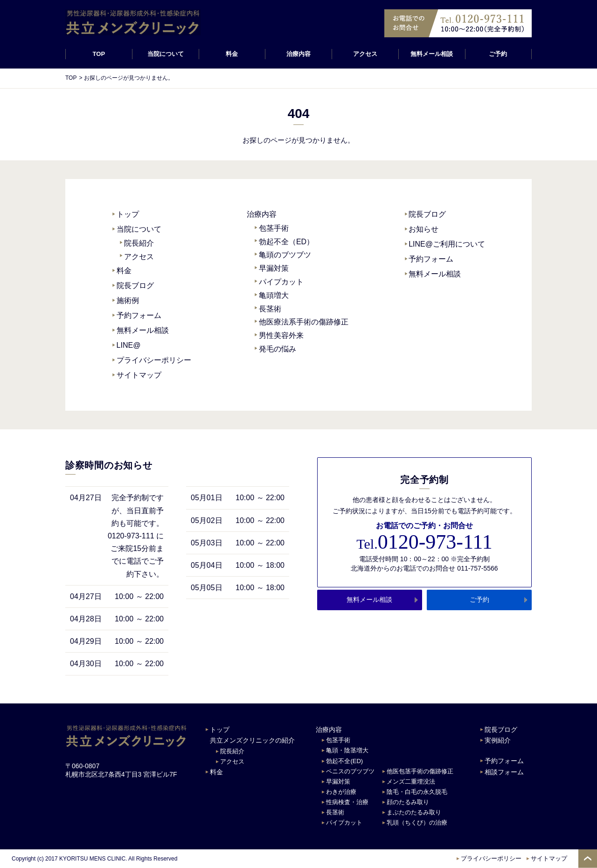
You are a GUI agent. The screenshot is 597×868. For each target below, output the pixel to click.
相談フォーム (504, 772)
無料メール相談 (432, 54)
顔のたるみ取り (408, 802)
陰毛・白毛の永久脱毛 (417, 792)
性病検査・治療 (347, 802)
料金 (232, 54)
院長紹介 (139, 243)
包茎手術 (274, 228)
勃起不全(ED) (344, 761)
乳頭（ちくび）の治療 (417, 823)
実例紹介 (498, 740)
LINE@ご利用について (447, 244)
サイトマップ (139, 375)
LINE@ (129, 345)
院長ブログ (135, 286)
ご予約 (498, 54)
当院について (139, 229)
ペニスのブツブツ (350, 771)
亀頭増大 (274, 295)
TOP (99, 54)
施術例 (128, 300)
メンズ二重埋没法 (411, 782)
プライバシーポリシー (154, 360)
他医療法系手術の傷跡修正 (304, 322)
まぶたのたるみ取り (414, 812)
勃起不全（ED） (286, 242)
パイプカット (281, 282)
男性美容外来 (281, 335)
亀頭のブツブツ (285, 255)
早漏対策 (274, 268)
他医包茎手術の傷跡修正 (420, 771)
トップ (128, 214)
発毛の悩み (278, 349)
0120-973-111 (424, 542)
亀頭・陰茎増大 (347, 750)
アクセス (365, 54)
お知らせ (423, 229)
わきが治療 (341, 792)
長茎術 (270, 309)
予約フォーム (139, 315)
